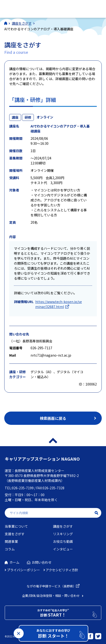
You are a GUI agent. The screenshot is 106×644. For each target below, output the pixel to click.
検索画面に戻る (53, 418)
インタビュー (63, 549)
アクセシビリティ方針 (62, 570)
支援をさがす (15, 534)
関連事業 (11, 541)
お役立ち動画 (63, 541)
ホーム (14, 562)
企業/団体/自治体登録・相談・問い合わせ (51, 596)
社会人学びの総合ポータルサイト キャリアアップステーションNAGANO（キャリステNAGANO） (38, 8)
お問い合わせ (42, 562)
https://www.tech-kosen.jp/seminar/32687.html (59, 304)
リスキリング (63, 534)
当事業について (16, 526)
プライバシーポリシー (23, 570)
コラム (10, 549)
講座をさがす (63, 526)
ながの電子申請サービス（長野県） (51, 586)
